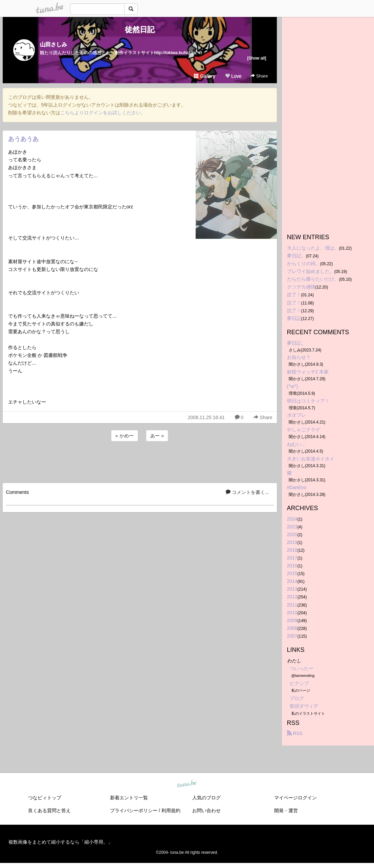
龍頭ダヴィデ (304, 706)
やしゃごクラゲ (304, 430)
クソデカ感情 (301, 287)
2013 (292, 589)
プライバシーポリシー (134, 810)
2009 (292, 620)
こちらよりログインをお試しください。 (103, 113)
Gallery (204, 76)
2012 (292, 597)
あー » (157, 436)
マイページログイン (295, 798)
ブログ (297, 698)
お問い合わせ (206, 810)
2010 (292, 613)
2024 (292, 519)
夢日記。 (296, 256)
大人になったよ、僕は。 (313, 248)
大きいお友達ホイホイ (311, 459)
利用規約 (171, 810)
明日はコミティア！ (308, 401)
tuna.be (187, 784)
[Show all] (257, 58)
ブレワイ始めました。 (311, 271)
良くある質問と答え (49, 810)
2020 (292, 534)
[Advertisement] (140, 461)
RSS (295, 733)
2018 (292, 550)
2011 (292, 605)
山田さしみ (53, 44)
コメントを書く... (247, 492)
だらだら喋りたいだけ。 (313, 279)
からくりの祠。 (304, 264)
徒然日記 (140, 30)
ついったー (302, 668)
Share (259, 76)
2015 (292, 573)
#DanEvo (297, 487)
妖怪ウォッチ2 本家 (308, 372)
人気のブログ (206, 798)
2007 (292, 636)
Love (233, 76)
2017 (292, 558)
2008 (292, 628)
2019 (292, 542)
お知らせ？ (299, 357)
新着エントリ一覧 (129, 798)
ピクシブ (299, 683)
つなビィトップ (45, 798)
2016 (292, 566)
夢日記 (294, 318)
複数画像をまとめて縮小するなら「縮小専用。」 (61, 842)
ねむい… (296, 444)
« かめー (125, 436)
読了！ (294, 295)
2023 (292, 527)
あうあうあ (23, 139)
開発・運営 (286, 810)
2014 (292, 581)
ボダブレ (296, 415)
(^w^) (293, 386)
